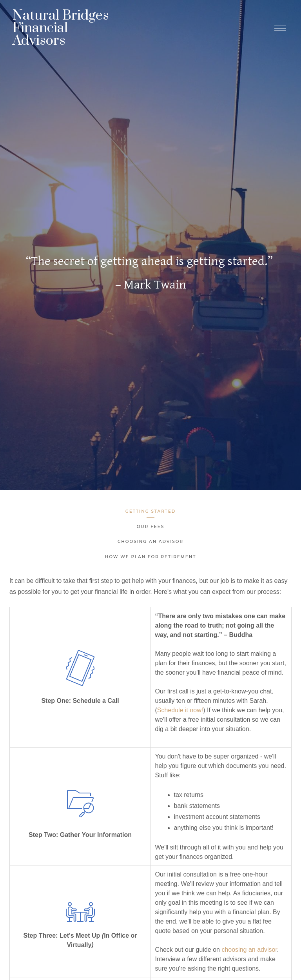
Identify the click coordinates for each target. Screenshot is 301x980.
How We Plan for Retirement (151, 557)
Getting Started (151, 511)
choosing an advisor (249, 950)
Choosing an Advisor (150, 542)
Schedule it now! (180, 710)
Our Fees (150, 527)
